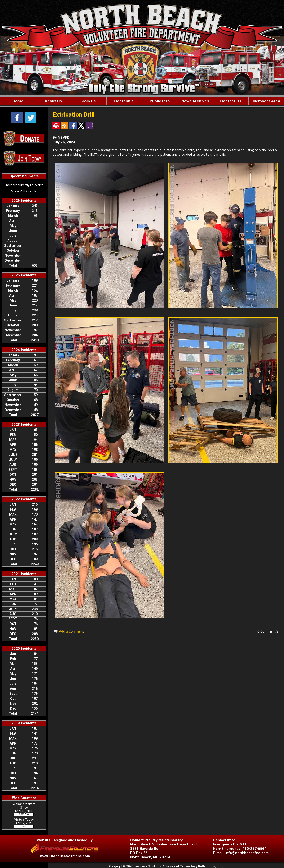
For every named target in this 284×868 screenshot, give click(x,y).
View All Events (24, 191)
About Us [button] (53, 101)
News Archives (195, 101)
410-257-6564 (254, 849)
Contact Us (231, 101)
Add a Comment (71, 631)
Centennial (124, 101)
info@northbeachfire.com (247, 853)
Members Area (266, 101)
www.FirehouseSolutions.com (65, 856)
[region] (142, 101)
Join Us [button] (89, 101)
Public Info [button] (160, 101)
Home (18, 101)
